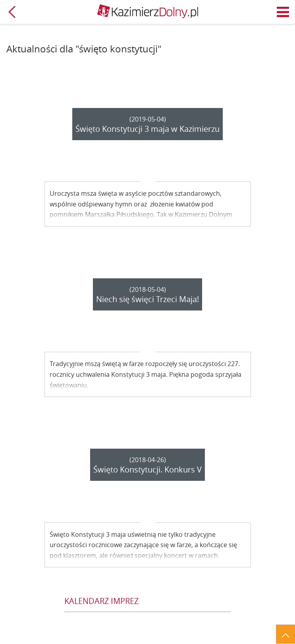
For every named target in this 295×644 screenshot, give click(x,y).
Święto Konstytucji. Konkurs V (147, 470)
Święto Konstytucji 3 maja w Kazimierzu (147, 129)
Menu (283, 12)
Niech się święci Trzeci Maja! (147, 299)
